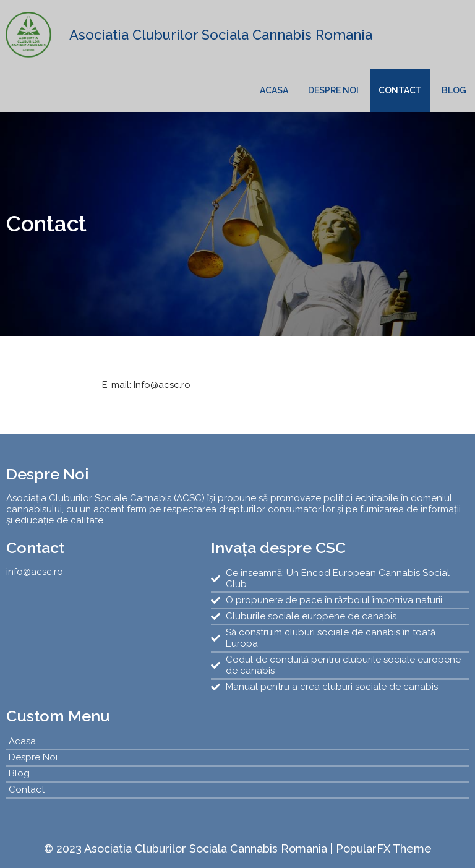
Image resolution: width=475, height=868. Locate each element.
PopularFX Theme (384, 849)
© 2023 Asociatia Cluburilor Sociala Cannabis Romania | (190, 849)
